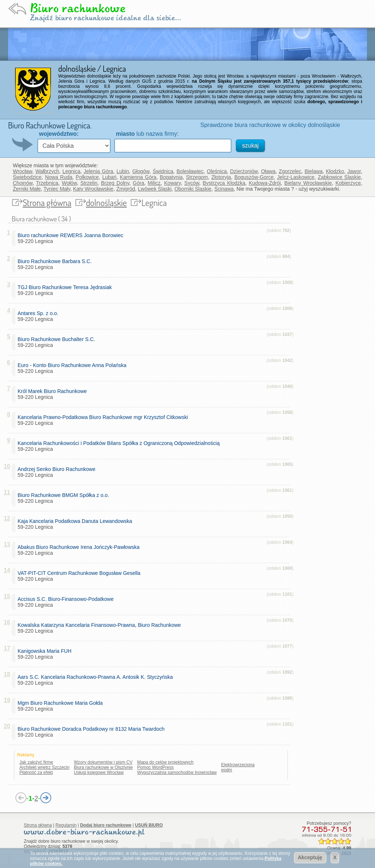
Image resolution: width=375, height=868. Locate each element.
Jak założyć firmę (36, 762)
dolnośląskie (107, 203)
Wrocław (23, 171)
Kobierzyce (348, 183)
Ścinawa (224, 189)
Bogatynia (171, 177)
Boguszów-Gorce (254, 177)
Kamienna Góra (138, 177)
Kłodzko (335, 171)
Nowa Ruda (59, 177)
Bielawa (314, 171)
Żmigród (125, 189)
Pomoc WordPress (155, 767)
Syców (192, 183)
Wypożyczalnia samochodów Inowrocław (177, 772)
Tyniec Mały (57, 189)
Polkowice (87, 177)
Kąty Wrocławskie (93, 189)
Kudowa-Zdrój (265, 183)
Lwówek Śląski (155, 189)
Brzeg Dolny (115, 183)
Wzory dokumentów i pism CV (103, 762)
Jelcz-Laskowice (296, 177)
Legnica (71, 171)
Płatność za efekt (36, 772)
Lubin (123, 171)
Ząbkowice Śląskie (339, 177)
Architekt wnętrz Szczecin (44, 767)
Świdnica (163, 171)
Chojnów (23, 183)
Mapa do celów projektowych (165, 762)
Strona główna (47, 203)
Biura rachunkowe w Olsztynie (103, 767)
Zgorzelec (290, 171)
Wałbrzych (47, 171)
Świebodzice (27, 177)
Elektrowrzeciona (238, 765)
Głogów (141, 171)
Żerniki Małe (27, 189)
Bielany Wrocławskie (308, 183)
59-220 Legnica (72, 238)
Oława (268, 171)
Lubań (109, 177)
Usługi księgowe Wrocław (99, 772)
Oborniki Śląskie (193, 189)
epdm (227, 770)
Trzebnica (47, 183)
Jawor (354, 171)
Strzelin (89, 183)
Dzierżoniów (244, 171)
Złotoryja (221, 177)
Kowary (172, 183)
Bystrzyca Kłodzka (224, 183)
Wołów (69, 183)
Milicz (154, 183)
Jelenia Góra (98, 171)
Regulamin (66, 825)
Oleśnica (217, 171)
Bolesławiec (190, 171)
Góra (139, 183)
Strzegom (197, 177)
